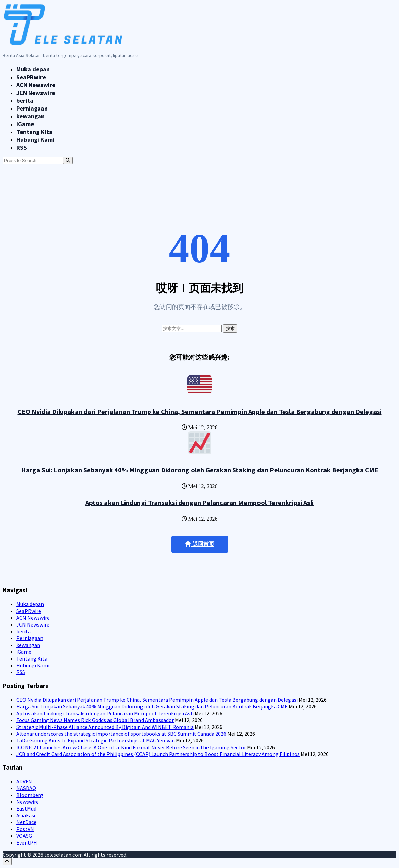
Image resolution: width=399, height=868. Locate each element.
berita (25, 101)
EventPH (27, 842)
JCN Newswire (36, 93)
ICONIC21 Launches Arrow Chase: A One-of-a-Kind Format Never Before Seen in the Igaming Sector (131, 747)
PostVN (25, 829)
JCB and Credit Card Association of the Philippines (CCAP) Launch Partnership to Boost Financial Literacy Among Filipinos (158, 754)
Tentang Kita (34, 132)
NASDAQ (26, 788)
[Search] (68, 160)
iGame (25, 124)
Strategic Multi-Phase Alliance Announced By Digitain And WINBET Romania (105, 727)
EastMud (26, 808)
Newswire (28, 802)
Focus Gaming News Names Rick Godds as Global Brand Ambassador (95, 720)
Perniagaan (32, 108)
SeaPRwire (31, 77)
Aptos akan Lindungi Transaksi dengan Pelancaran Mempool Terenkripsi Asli (200, 503)
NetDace (26, 822)
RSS (22, 147)
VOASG (24, 836)
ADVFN (24, 781)
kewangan (30, 116)
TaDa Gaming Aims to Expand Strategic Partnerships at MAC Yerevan (96, 740)
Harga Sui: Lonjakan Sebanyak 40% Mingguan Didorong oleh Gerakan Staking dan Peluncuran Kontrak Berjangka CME (200, 470)
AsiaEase (27, 815)
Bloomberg (30, 795)
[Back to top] (7, 862)
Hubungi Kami (35, 140)
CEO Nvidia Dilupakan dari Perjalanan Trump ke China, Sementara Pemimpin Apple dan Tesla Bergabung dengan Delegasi (200, 411)
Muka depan (33, 69)
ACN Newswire (36, 85)
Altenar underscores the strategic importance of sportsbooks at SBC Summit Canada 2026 (121, 734)
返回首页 (200, 544)
